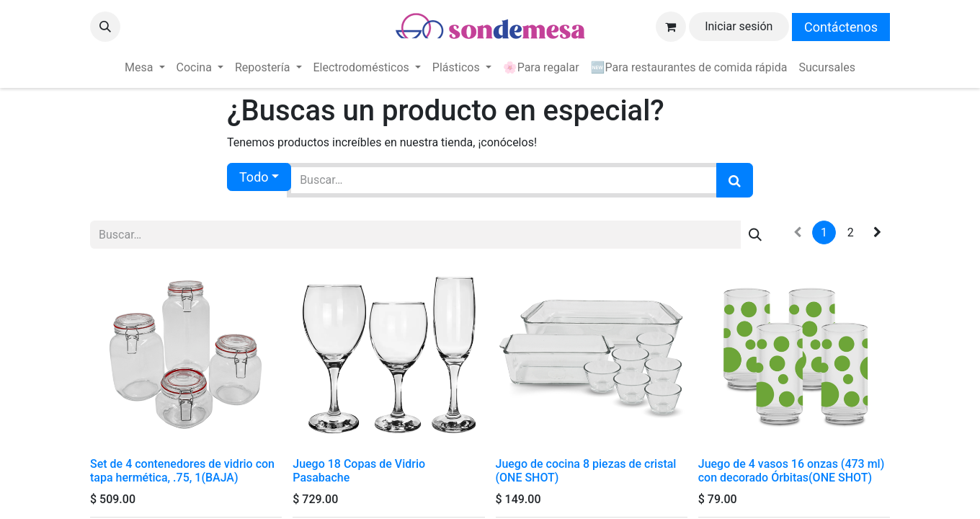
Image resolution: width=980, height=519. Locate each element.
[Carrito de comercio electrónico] (671, 27)
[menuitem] (144, 68)
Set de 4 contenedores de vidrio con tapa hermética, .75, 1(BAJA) (182, 471)
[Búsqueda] (735, 180)
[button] (105, 27)
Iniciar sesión (739, 26)
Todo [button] (254, 177)
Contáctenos (841, 27)
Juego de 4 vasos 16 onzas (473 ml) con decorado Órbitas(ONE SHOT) (792, 471)
